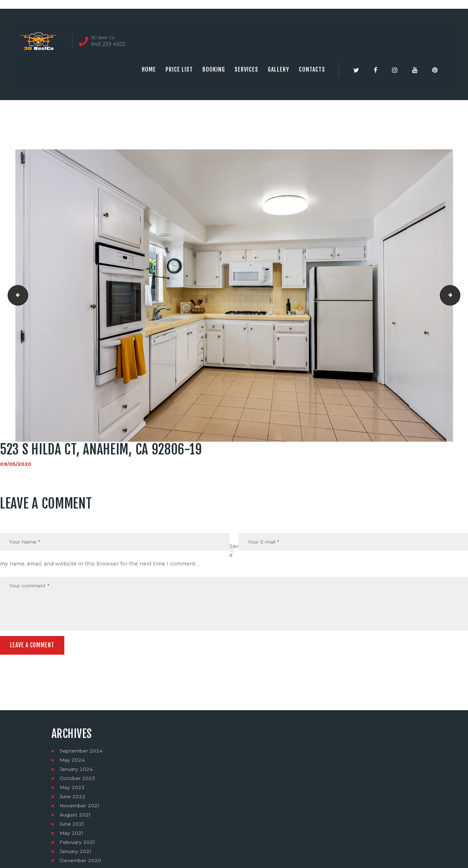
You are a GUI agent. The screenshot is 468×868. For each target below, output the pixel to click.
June (73, 799)
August (76, 817)
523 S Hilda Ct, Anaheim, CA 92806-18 (16, 296)
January (77, 771)
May (73, 762)
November (81, 808)
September (82, 753)
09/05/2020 (16, 464)
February (78, 844)
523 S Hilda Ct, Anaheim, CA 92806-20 (458, 296)
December (81, 863)
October (78, 780)
